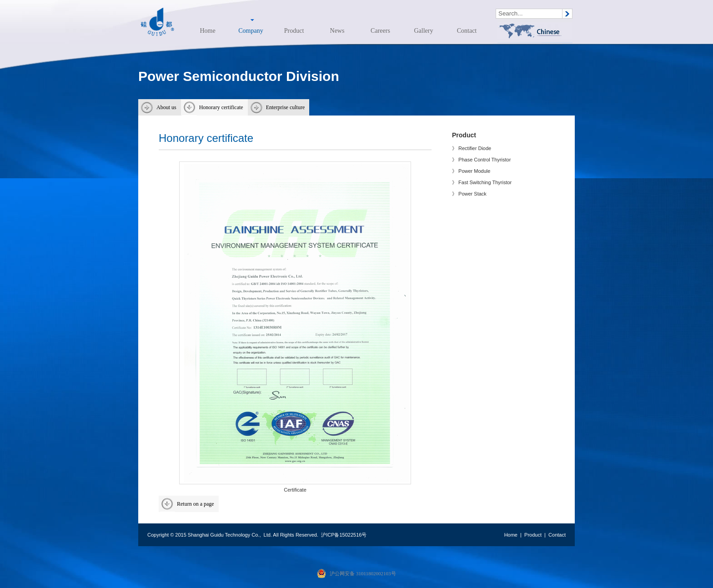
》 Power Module (471, 171)
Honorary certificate (221, 107)
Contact (467, 31)
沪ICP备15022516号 (344, 535)
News (337, 31)
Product (294, 31)
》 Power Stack (469, 194)
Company (251, 31)
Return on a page (196, 504)
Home (207, 31)
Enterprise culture (286, 107)
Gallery (424, 31)
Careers (380, 31)
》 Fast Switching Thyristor (482, 182)
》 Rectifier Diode (472, 148)
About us (166, 107)
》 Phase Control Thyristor (481, 160)
